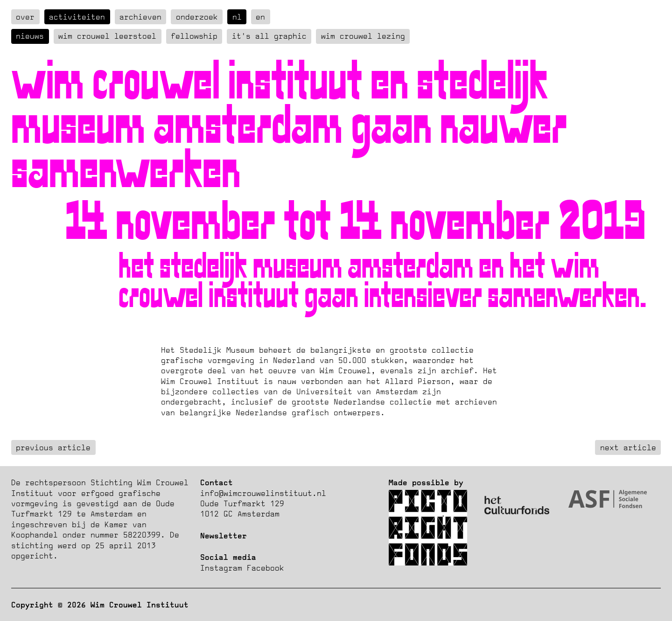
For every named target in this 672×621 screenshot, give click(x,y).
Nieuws (30, 36)
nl (237, 17)
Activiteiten (77, 17)
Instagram (221, 568)
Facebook (266, 568)
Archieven (140, 17)
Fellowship (194, 36)
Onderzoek (197, 17)
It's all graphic (269, 36)
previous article (53, 447)
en (260, 17)
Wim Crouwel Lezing (363, 36)
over (25, 17)
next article (628, 447)
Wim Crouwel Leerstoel (107, 36)
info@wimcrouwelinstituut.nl (263, 493)
